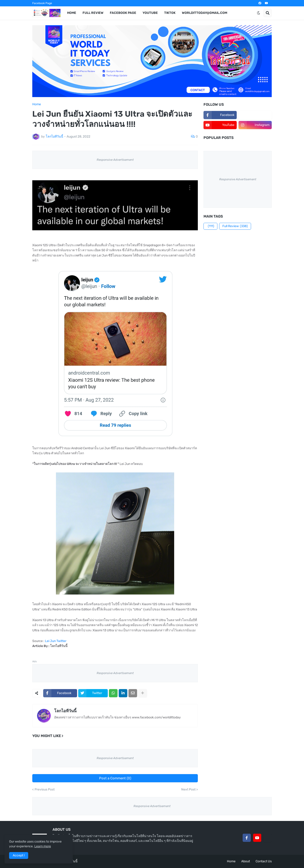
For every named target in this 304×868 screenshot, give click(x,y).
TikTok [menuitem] (170, 13)
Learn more (43, 846)
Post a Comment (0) (115, 778)
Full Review (235, 226)
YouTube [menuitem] (150, 13)
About (246, 861)
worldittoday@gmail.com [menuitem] (205, 13)
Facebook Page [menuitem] (123, 13)
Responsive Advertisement (115, 160)
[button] (259, 13)
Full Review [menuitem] (93, 13)
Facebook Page (42, 3)
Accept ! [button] (19, 855)
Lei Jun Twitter (56, 641)
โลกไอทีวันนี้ (65, 711)
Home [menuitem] (72, 13)
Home (37, 104)
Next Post (188, 790)
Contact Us (264, 861)
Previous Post (45, 790)
